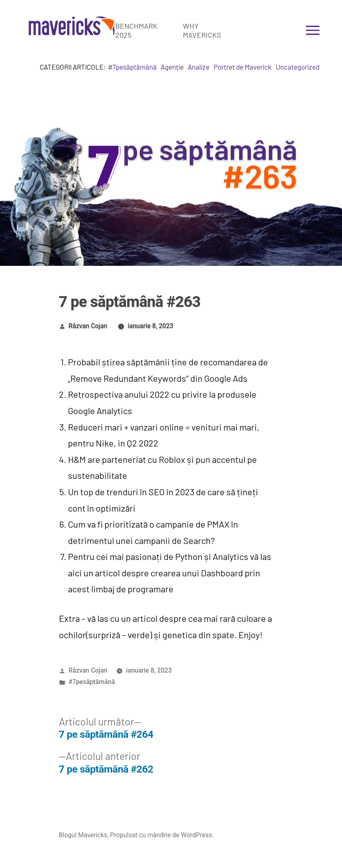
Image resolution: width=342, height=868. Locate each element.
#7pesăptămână (132, 67)
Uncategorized (298, 67)
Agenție (172, 67)
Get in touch (269, 30)
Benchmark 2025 (136, 30)
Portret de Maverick (243, 67)
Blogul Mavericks (83, 835)
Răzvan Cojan (88, 326)
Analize (199, 67)
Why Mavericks (202, 30)
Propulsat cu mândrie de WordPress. (162, 835)
